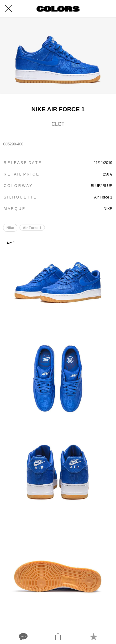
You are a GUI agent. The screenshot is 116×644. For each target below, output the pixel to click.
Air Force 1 (32, 228)
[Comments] (23, 637)
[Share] (58, 637)
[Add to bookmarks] (93, 637)
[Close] (9, 9)
